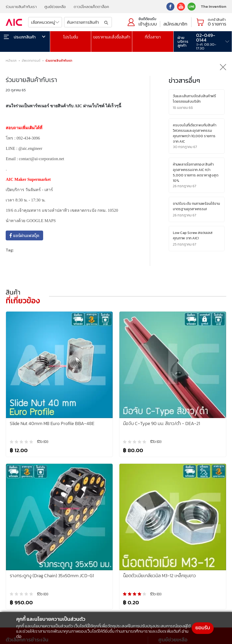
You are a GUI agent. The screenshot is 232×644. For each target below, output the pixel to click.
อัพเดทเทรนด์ (31, 61)
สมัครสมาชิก (175, 24)
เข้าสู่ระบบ (148, 24)
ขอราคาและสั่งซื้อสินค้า (112, 37)
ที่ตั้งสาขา (153, 37)
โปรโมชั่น (71, 37)
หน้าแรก (11, 61)
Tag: (10, 250)
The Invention (214, 6)
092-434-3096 (28, 138)
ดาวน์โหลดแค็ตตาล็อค (91, 7)
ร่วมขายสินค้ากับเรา (21, 7)
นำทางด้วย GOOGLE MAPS (31, 221)
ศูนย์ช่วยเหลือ (55, 7)
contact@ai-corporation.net (41, 159)
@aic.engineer (30, 148)
